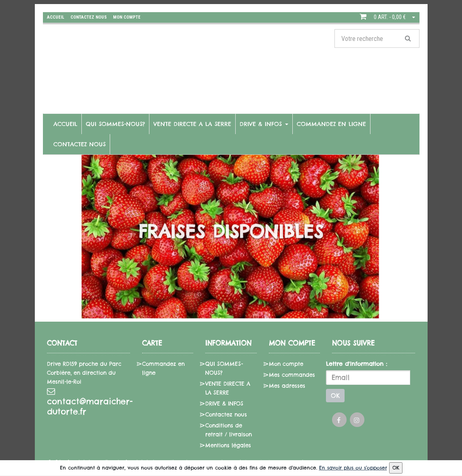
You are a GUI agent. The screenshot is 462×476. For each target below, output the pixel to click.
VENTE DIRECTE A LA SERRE (192, 124)
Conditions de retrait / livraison (229, 430)
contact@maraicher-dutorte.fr (88, 402)
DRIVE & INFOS (264, 124)
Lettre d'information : (357, 364)
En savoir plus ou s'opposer (353, 468)
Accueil (65, 124)
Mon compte (286, 364)
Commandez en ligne (331, 124)
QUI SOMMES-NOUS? (115, 124)
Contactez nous (80, 144)
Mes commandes (292, 375)
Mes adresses (287, 386)
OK (335, 396)
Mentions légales (228, 445)
